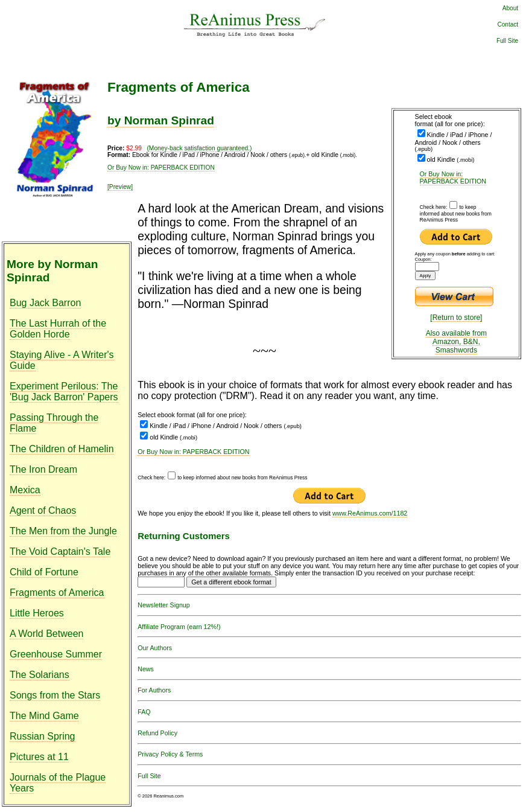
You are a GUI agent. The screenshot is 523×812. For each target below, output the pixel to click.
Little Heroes (37, 613)
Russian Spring (43, 736)
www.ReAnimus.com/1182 (370, 513)
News (146, 669)
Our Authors (155, 648)
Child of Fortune (44, 572)
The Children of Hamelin (62, 449)
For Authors (154, 690)
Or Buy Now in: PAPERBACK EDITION (453, 177)
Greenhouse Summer (56, 654)
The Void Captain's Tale (60, 551)
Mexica (25, 490)
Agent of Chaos (43, 510)
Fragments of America (57, 593)
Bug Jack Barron (45, 303)
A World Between (46, 634)
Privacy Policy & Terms (170, 754)
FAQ (144, 712)
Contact (508, 24)
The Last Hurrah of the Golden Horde (58, 329)
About (510, 8)
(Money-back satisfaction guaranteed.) (199, 148)
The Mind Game (44, 716)
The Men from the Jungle (63, 531)
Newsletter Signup (163, 605)
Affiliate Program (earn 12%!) (179, 627)
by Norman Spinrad (161, 120)
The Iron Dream (43, 469)
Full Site (507, 41)
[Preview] (120, 187)
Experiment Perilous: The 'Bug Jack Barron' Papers (64, 392)
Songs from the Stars (55, 695)
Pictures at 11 (39, 757)
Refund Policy (157, 733)
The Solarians (40, 675)
